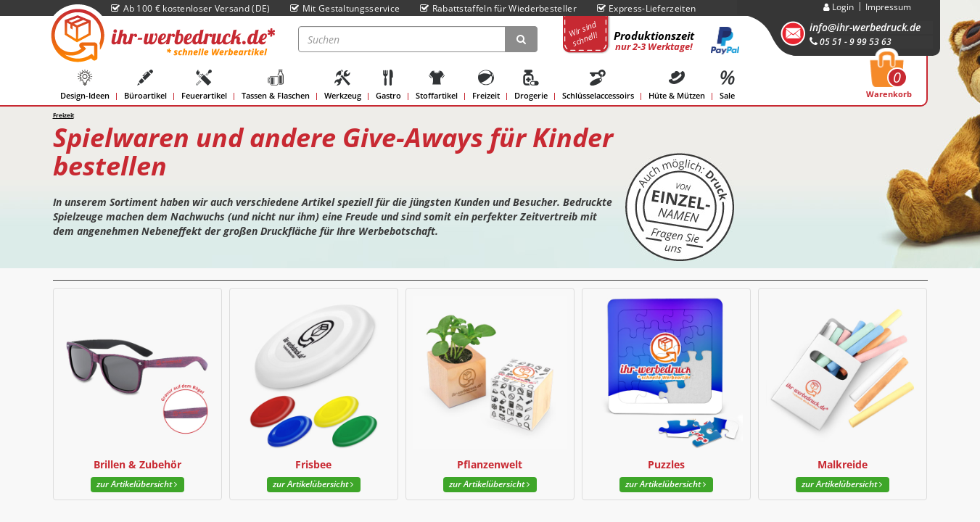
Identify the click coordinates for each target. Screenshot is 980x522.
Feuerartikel (204, 85)
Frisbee (313, 464)
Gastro (388, 85)
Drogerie (531, 85)
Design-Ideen (85, 85)
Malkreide (843, 464)
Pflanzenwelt (490, 464)
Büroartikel (145, 85)
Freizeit (486, 85)
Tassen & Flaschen (276, 85)
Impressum (888, 7)
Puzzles (666, 464)
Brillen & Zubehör (137, 464)
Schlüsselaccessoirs (598, 85)
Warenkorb (889, 79)
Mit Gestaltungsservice (345, 8)
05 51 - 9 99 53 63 (851, 42)
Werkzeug (343, 85)
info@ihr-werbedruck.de (865, 27)
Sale (728, 85)
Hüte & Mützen (677, 85)
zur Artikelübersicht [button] (137, 484)
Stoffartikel (437, 85)
